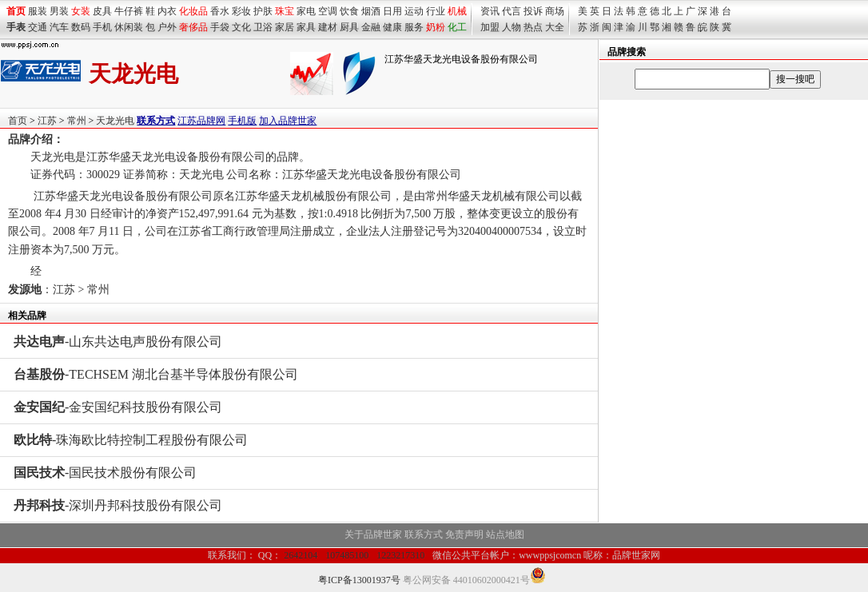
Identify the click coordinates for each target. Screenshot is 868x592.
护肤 (263, 11)
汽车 (59, 27)
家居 (285, 27)
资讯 (490, 11)
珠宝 (285, 11)
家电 (306, 11)
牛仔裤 (129, 11)
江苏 (47, 121)
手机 (102, 27)
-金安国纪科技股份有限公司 (118, 407)
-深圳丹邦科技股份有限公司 (118, 505)
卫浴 (263, 27)
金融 (371, 27)
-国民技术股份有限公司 (105, 473)
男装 (59, 11)
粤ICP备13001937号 (359, 580)
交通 (38, 27)
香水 (220, 11)
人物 (512, 27)
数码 (81, 27)
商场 (555, 11)
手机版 (242, 121)
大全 (555, 27)
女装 (81, 11)
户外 (167, 27)
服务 (414, 27)
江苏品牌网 (201, 121)
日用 (392, 11)
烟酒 (371, 11)
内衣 (167, 11)
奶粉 (436, 27)
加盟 (490, 27)
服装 (38, 11)
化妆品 (193, 11)
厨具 (349, 27)
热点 (533, 27)
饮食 (349, 11)
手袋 (220, 27)
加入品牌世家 (288, 121)
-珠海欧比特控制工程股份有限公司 (131, 440)
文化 (241, 27)
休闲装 (129, 27)
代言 (512, 11)
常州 (77, 121)
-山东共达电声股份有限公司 (118, 342)
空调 (328, 11)
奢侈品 (193, 27)
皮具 (102, 11)
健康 (392, 27)
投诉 (533, 11)
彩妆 (241, 11)
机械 (457, 11)
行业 (436, 11)
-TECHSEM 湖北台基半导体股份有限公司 (156, 374)
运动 (414, 11)
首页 (18, 121)
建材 (328, 27)
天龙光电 (115, 121)
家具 (306, 27)
